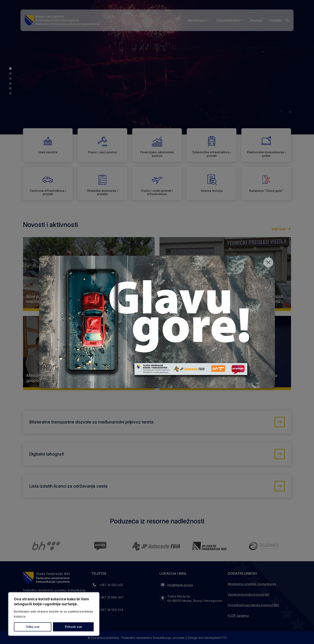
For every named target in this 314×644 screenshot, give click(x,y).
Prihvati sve (73, 627)
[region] (54, 614)
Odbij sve (33, 627)
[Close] (268, 262)
